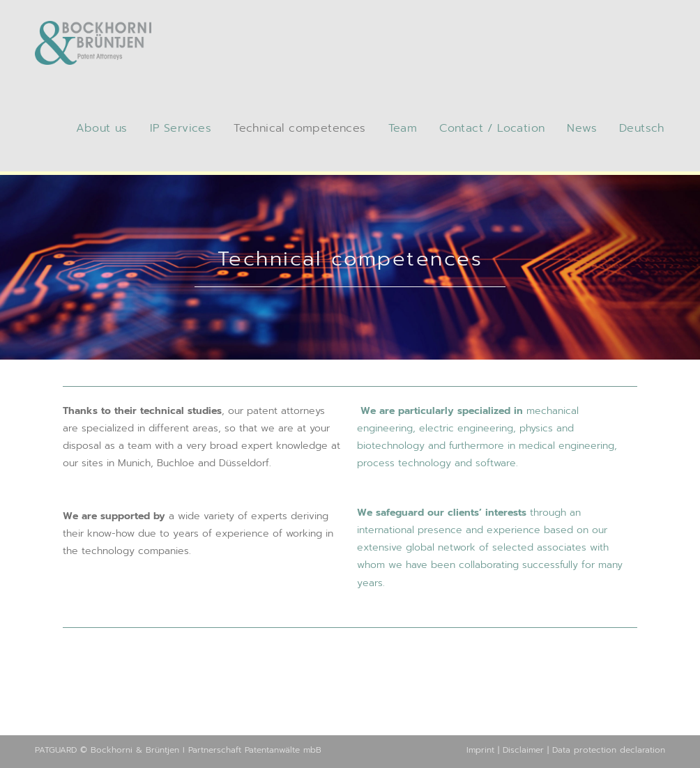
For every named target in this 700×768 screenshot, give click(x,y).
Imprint (480, 750)
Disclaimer (523, 750)
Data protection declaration (609, 750)
